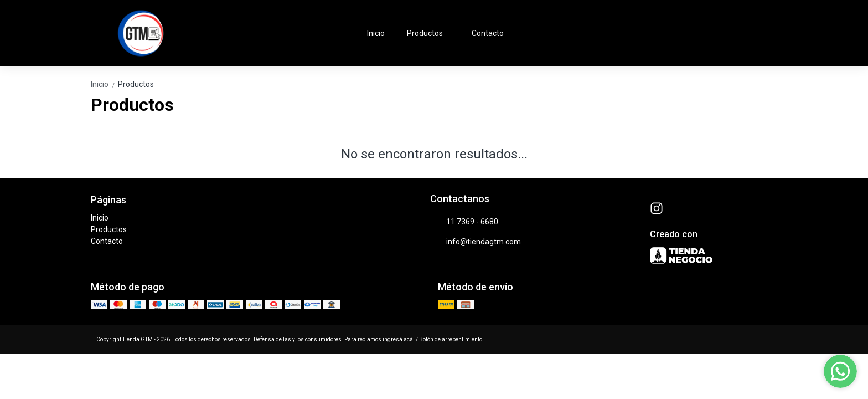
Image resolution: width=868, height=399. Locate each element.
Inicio (376, 33)
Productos (430, 33)
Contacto (488, 33)
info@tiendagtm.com (476, 242)
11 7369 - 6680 (464, 222)
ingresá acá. (399, 339)
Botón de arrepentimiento (451, 339)
